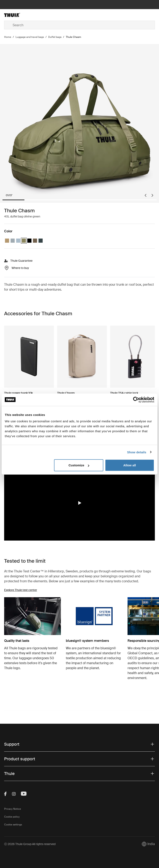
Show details (137, 452)
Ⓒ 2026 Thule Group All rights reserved (30, 844)
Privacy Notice (13, 809)
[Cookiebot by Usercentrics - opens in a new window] (136, 400)
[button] (79, 503)
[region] (79, 503)
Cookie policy (12, 817)
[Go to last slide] (146, 195)
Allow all (129, 465)
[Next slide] (152, 195)
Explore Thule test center (21, 590)
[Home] (29, 15)
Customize (79, 465)
